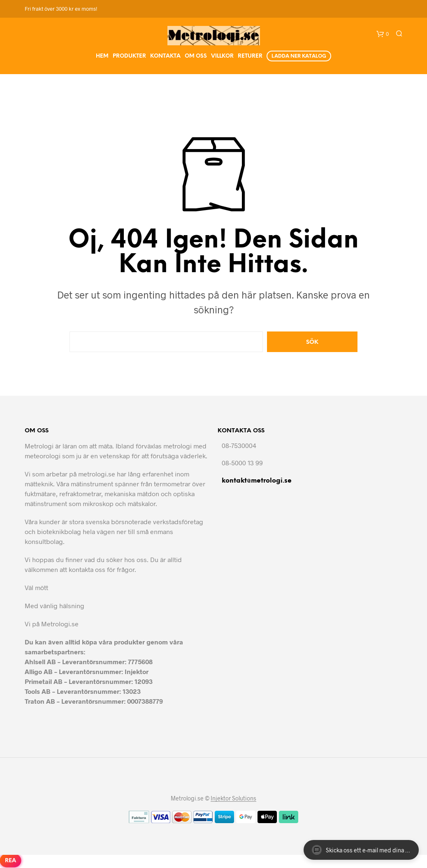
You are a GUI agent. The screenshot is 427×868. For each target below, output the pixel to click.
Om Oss (196, 56)
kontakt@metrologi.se (257, 481)
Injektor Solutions (233, 798)
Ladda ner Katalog (299, 56)
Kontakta (165, 56)
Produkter (129, 56)
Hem (102, 56)
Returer (250, 56)
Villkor (222, 56)
